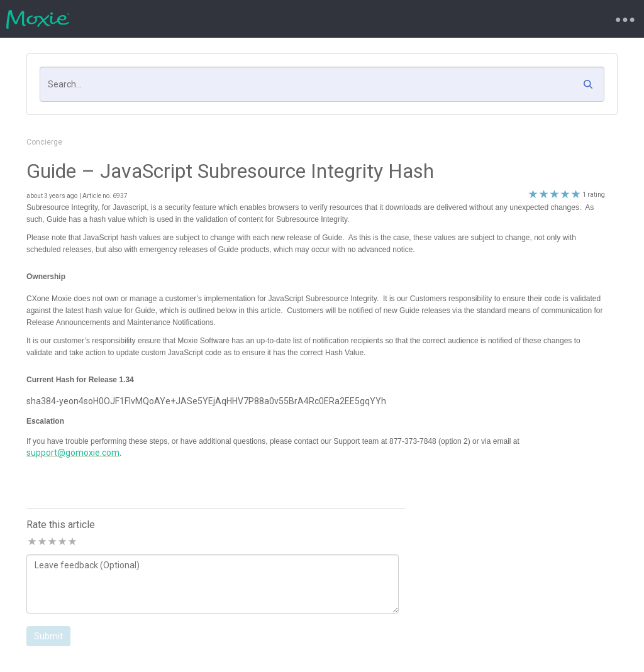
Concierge (44, 142)
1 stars (31, 542)
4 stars (62, 542)
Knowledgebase (330, 19)
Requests (259, 19)
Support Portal (117, 19)
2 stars (42, 542)
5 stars (72, 542)
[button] (591, 87)
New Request (193, 19)
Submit (48, 636)
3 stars (52, 542)
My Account (407, 19)
